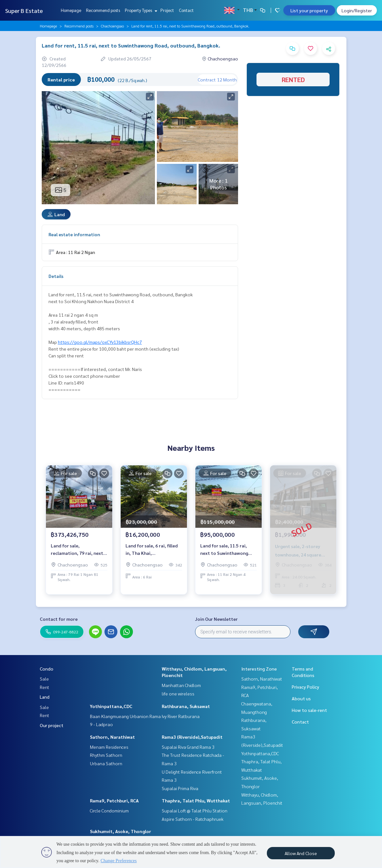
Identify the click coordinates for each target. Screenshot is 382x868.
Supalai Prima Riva (180, 788)
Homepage (71, 10)
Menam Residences (109, 747)
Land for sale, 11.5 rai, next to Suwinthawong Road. (224, 550)
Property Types (140, 10)
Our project (52, 725)
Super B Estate (24, 11)
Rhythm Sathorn (106, 755)
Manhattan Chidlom (181, 685)
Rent (44, 687)
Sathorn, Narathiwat (112, 737)
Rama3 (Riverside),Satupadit (192, 737)
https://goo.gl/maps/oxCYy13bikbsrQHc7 (100, 342)
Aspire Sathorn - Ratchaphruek (193, 819)
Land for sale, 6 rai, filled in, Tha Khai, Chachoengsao (152, 550)
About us (301, 698)
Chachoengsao (112, 26)
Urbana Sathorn (106, 763)
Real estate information (74, 234)
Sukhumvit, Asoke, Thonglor (120, 831)
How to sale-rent (309, 710)
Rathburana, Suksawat (186, 706)
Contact (186, 10)
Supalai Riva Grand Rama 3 (188, 747)
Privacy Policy (306, 687)
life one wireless (178, 693)
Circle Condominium (109, 810)
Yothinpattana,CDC (111, 706)
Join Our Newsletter (216, 619)
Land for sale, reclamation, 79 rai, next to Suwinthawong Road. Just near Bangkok (77, 550)
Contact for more (59, 619)
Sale (44, 679)
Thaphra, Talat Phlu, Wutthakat (196, 800)
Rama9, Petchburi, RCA (114, 800)
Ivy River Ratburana (181, 716)
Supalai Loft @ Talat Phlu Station (195, 810)
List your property (309, 10)
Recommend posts (103, 10)
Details (56, 276)
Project (167, 10)
